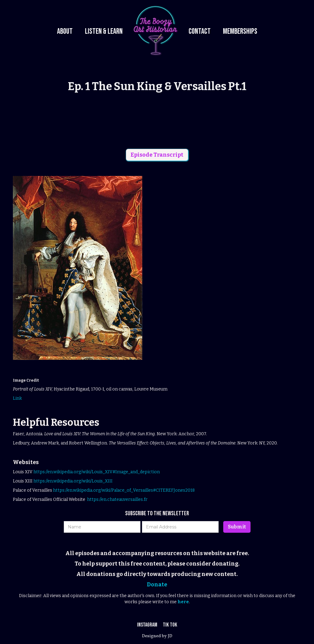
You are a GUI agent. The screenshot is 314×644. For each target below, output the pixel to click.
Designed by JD (157, 636)
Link (17, 398)
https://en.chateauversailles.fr (117, 499)
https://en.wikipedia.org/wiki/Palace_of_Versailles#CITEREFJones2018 (124, 490)
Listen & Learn (104, 31)
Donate (157, 585)
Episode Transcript (157, 155)
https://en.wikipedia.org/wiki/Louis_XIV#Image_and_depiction (97, 472)
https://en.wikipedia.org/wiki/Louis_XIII (73, 481)
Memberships (240, 31)
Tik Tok (170, 625)
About (65, 31)
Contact (200, 31)
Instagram (148, 625)
